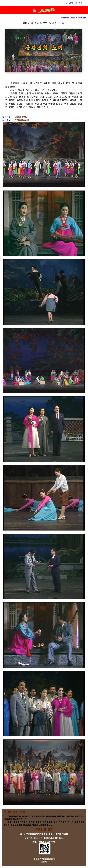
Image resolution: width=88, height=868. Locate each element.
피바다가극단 (20, 117)
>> (61, 23)
